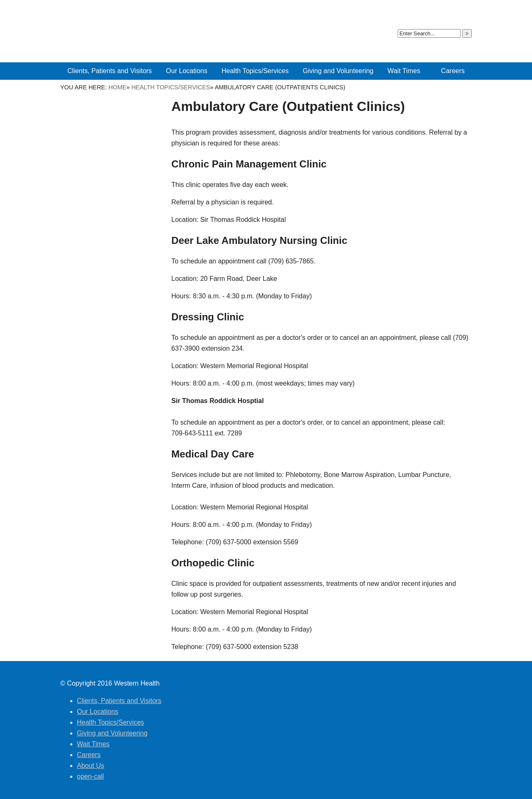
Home (117, 87)
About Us (425, 12)
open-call (455, 12)
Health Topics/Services (171, 87)
